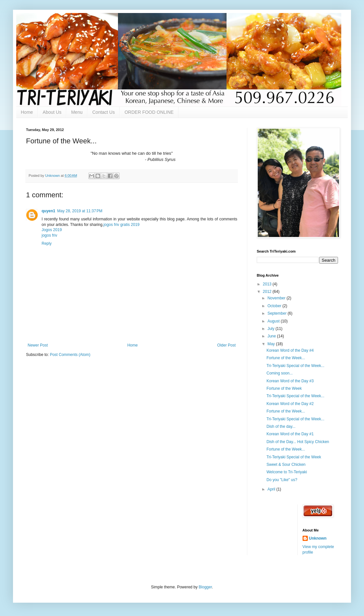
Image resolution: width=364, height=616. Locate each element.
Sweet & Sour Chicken (286, 465)
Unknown (318, 538)
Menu (77, 112)
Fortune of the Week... (286, 358)
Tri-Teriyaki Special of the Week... (295, 366)
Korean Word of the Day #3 (290, 381)
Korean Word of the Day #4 (290, 350)
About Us (52, 112)
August (274, 321)
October (275, 306)
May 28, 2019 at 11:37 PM (80, 211)
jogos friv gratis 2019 (122, 225)
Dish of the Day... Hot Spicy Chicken (298, 442)
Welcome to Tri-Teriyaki (287, 472)
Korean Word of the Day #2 (290, 404)
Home (27, 112)
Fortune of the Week (284, 388)
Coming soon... (280, 373)
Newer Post (38, 345)
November (277, 298)
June (272, 336)
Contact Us (104, 112)
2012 (268, 292)
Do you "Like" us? (282, 480)
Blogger (205, 587)
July (272, 329)
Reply (47, 243)
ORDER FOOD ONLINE (149, 112)
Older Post (226, 345)
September (278, 313)
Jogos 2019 (52, 230)
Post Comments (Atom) (70, 355)
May (272, 344)
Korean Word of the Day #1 (290, 434)
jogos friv (49, 235)
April (272, 489)
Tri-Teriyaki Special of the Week (294, 457)
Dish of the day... (281, 426)
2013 (268, 284)
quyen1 (48, 211)
